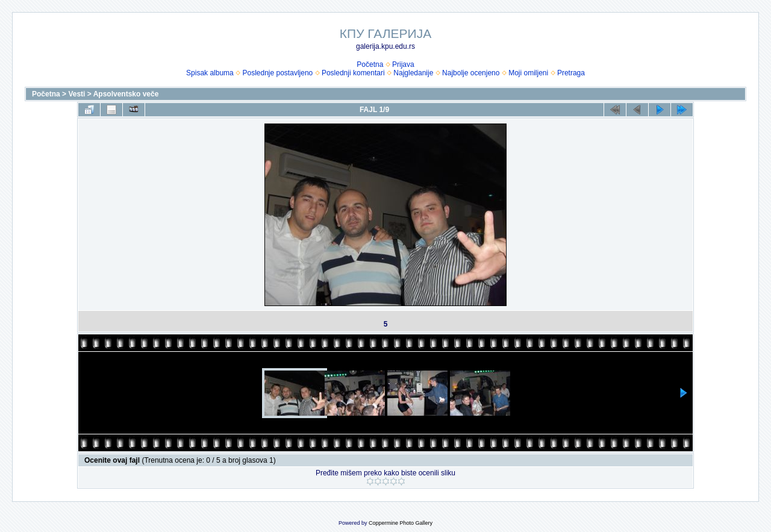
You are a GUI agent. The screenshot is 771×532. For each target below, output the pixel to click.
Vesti (76, 94)
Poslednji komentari (353, 73)
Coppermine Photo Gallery (401, 523)
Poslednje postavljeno (277, 73)
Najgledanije (413, 73)
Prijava (403, 64)
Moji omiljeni (528, 73)
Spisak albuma (210, 73)
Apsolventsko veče (126, 94)
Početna (370, 64)
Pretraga (571, 73)
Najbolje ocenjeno (471, 73)
